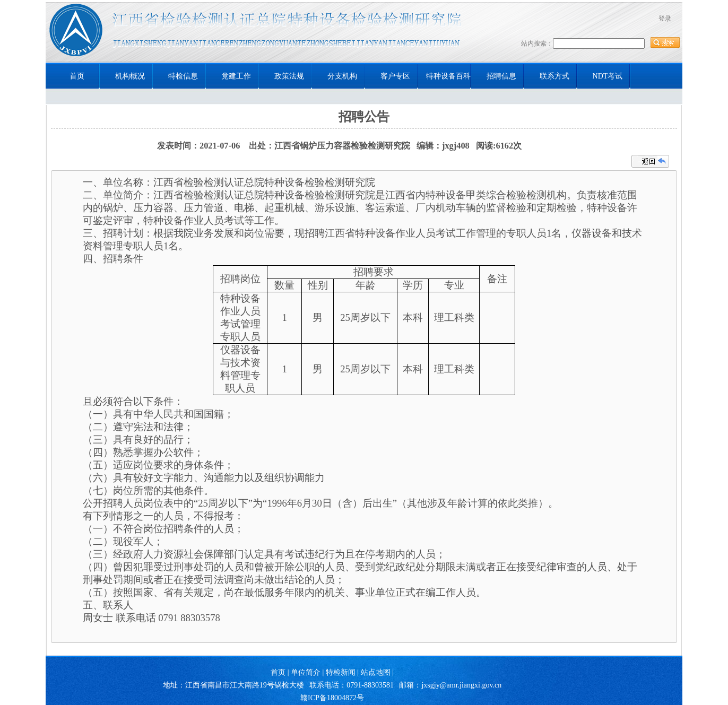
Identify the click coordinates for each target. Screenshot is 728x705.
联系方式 (554, 76)
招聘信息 (501, 76)
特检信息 (183, 76)
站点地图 (376, 672)
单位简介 (306, 672)
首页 (77, 76)
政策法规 (289, 76)
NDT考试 (608, 76)
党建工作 (236, 76)
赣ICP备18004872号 (332, 698)
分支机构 (342, 76)
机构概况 (130, 76)
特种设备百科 (448, 76)
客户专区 (395, 76)
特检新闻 (341, 672)
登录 (665, 19)
